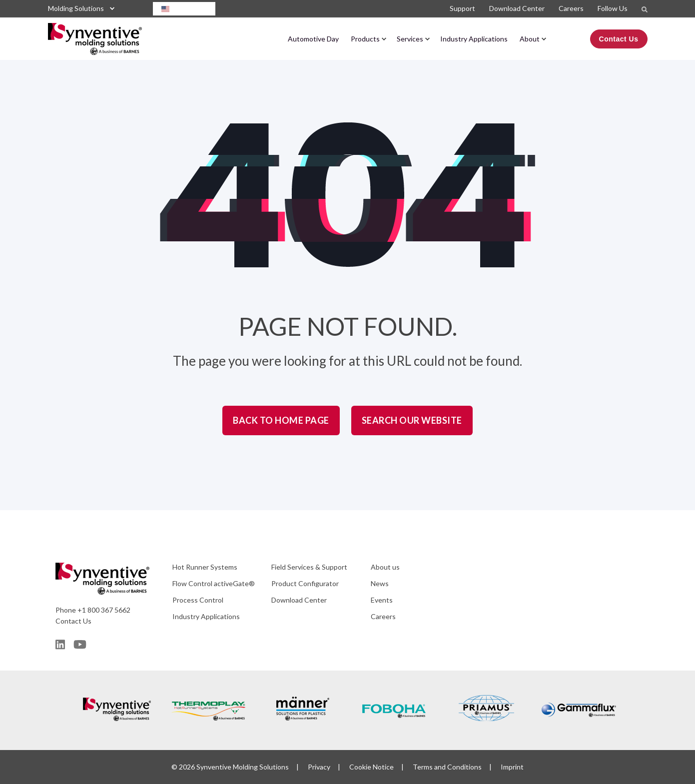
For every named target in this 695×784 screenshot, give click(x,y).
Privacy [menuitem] (319, 767)
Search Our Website (412, 420)
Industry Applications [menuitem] (474, 39)
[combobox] (184, 9)
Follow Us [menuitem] (613, 8)
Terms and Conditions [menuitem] (447, 767)
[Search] (645, 9)
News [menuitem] (380, 583)
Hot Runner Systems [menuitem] (205, 567)
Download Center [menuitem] (517, 8)
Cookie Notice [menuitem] (371, 767)
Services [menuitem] (410, 39)
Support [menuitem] (462, 8)
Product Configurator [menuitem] (305, 583)
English (179, 9)
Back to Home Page (281, 420)
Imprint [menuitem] (512, 767)
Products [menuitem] (365, 39)
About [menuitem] (530, 39)
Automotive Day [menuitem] (313, 39)
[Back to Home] (95, 48)
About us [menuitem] (385, 567)
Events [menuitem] (382, 600)
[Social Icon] (62, 645)
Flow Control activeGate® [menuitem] (214, 583)
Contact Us (73, 621)
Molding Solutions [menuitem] (76, 8)
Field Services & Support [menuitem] (309, 567)
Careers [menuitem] (571, 8)
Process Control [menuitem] (198, 600)
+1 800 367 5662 (104, 610)
